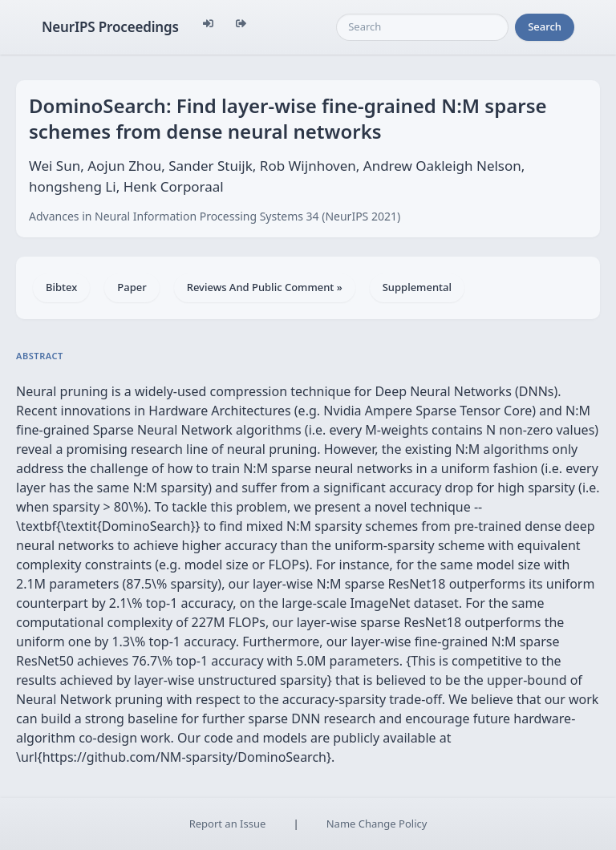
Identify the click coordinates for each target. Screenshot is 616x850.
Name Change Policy (377, 824)
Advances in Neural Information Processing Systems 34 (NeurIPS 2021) (215, 216)
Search (545, 26)
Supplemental (417, 287)
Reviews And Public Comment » (265, 287)
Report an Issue (228, 824)
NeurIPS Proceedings (110, 27)
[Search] (422, 27)
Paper (132, 287)
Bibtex (61, 287)
